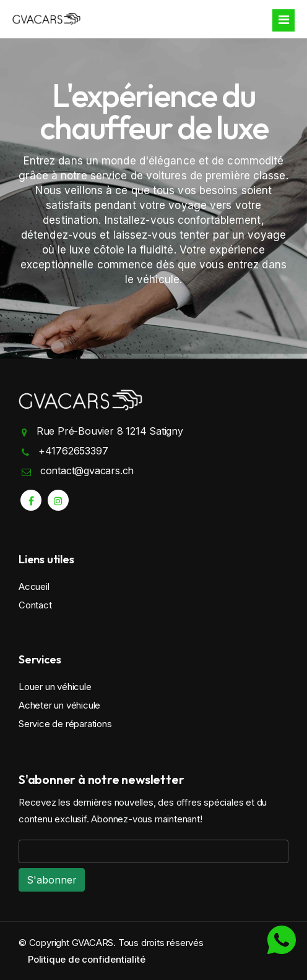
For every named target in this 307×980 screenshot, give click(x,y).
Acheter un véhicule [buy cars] (59, 705)
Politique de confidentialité (86, 959)
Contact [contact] (35, 605)
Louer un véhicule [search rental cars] (55, 687)
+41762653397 (73, 451)
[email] (153, 851)
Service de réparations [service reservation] (65, 724)
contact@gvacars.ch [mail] (87, 471)
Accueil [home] (34, 586)
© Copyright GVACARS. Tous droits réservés (111, 943)
